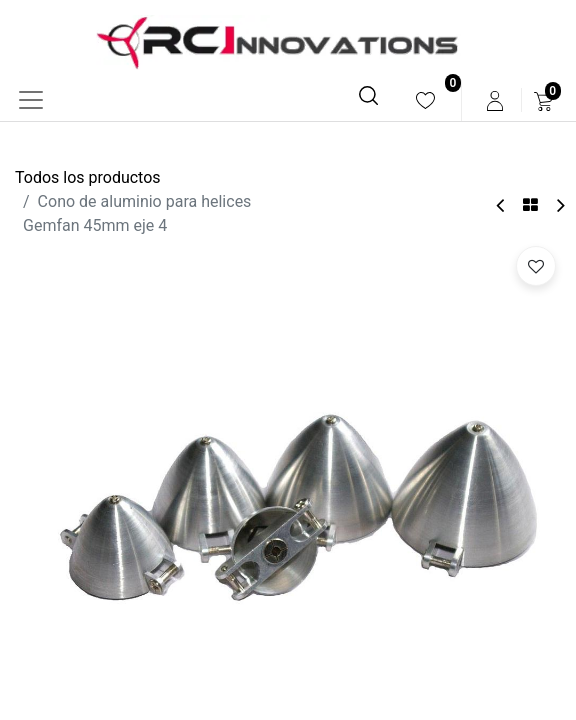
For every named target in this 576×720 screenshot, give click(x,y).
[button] (536, 266)
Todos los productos (88, 177)
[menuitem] (425, 100)
